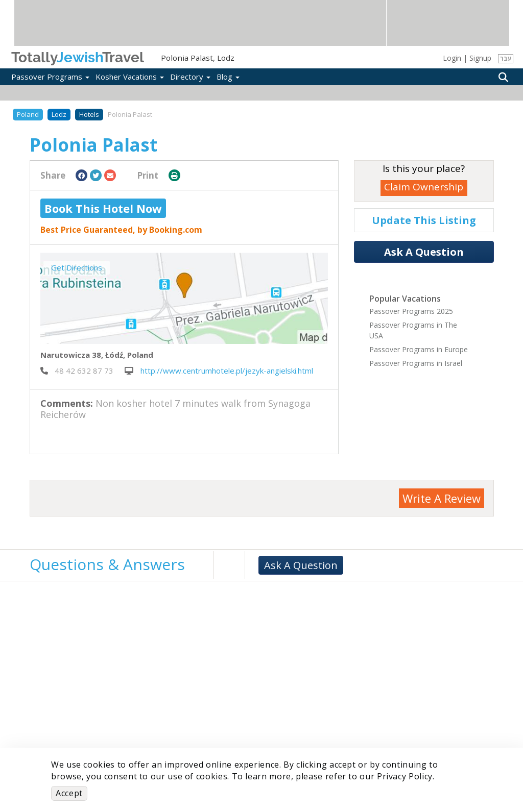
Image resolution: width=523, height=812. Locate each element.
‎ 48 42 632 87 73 (77, 371)
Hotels (89, 114)
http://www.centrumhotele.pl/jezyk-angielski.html (219, 371)
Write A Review (442, 498)
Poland (28, 114)
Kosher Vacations (130, 77)
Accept (69, 793)
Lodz (59, 114)
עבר (506, 58)
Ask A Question (424, 252)
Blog (228, 77)
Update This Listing (424, 220)
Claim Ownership (424, 187)
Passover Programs (50, 77)
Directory (190, 77)
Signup (480, 58)
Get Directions (77, 267)
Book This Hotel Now (103, 208)
